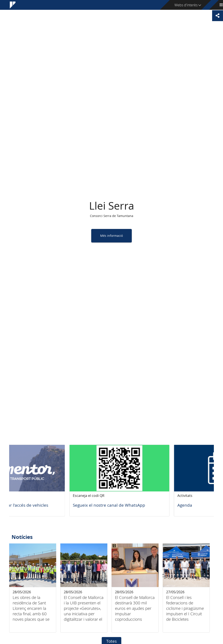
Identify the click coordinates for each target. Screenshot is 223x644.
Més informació (111, 236)
